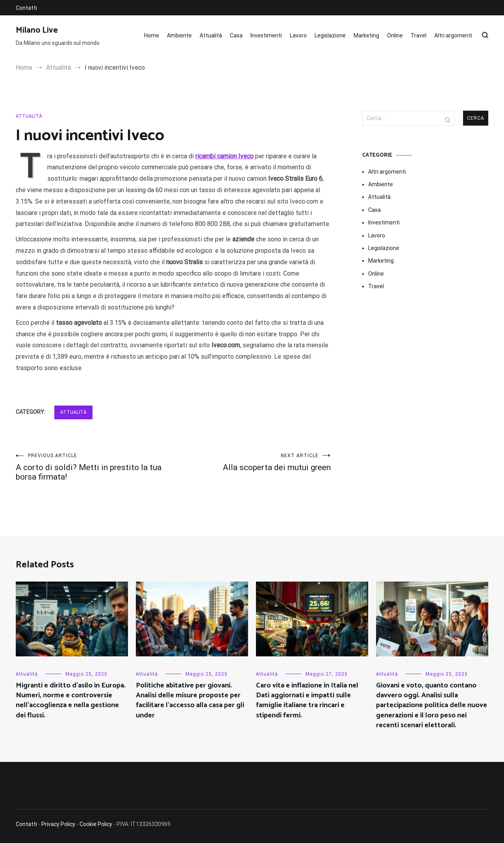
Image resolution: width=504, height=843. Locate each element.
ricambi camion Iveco (224, 156)
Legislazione (330, 35)
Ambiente (179, 35)
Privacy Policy (58, 824)
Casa (236, 35)
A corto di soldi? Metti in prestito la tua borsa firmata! (94, 467)
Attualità (211, 35)
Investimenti (266, 35)
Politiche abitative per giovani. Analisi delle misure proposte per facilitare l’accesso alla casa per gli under (190, 700)
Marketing (366, 35)
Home (152, 35)
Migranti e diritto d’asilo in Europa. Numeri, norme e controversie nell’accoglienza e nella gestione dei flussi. (71, 700)
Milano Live (37, 30)
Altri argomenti (453, 35)
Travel (419, 35)
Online (395, 35)
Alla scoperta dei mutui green (252, 462)
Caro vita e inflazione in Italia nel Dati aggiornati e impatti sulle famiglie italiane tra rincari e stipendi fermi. (307, 700)
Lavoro (298, 35)
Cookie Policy (96, 824)
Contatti (26, 8)
